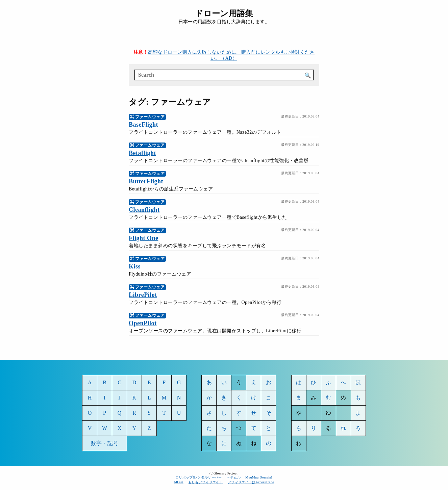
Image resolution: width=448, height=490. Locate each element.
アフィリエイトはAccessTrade (251, 482)
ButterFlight (146, 181)
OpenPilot (143, 323)
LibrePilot (143, 295)
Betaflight (142, 153)
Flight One (144, 238)
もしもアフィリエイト (206, 482)
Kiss (135, 266)
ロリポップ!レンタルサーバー (199, 477)
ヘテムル (234, 477)
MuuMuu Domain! (259, 477)
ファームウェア (150, 117)
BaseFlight (143, 125)
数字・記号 (105, 443)
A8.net (179, 482)
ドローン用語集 (224, 14)
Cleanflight (144, 210)
